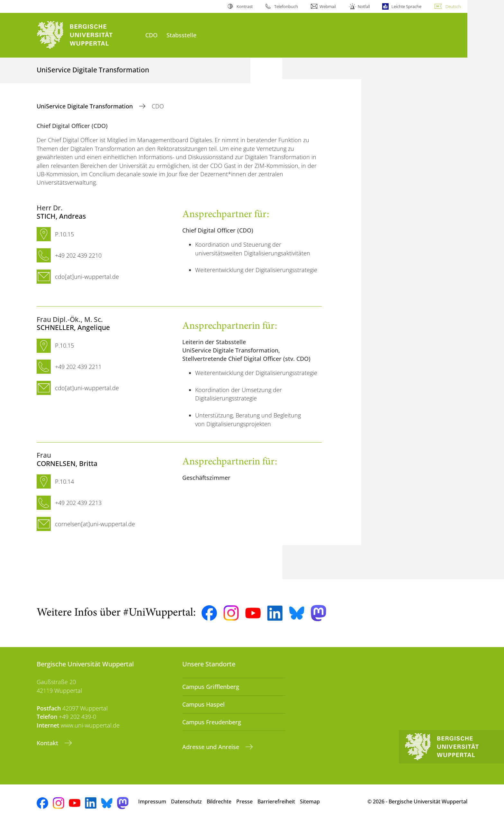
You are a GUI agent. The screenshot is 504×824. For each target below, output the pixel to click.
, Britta (67, 463)
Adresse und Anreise (212, 747)
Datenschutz (186, 801)
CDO (151, 35)
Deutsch (453, 6)
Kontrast (245, 6)
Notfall (364, 6)
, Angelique (73, 327)
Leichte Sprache (406, 6)
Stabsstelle (181, 35)
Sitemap (310, 801)
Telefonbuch (286, 6)
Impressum (152, 801)
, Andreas (61, 216)
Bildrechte (219, 801)
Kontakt (48, 743)
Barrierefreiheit (276, 801)
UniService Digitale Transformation (85, 106)
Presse (244, 801)
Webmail (328, 6)
